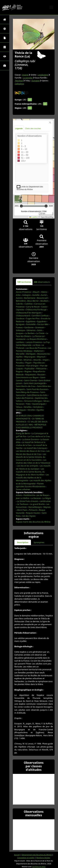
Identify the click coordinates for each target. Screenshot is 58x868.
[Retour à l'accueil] (5, 19)
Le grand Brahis (37, 504)
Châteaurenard (23, 316)
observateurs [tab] (42, 282)
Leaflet (33, 217)
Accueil (17, 855)
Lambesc (20, 342)
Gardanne (29, 327)
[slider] (46, 206)
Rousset (41, 375)
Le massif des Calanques (35, 448)
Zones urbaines (23, 489)
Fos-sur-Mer (43, 324)
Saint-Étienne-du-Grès (37, 395)
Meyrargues (30, 357)
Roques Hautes (33, 513)
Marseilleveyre (35, 507)
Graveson (40, 327)
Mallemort (39, 351)
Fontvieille (31, 324)
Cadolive (29, 304)
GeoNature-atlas (39, 867)
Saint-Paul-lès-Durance (37, 389)
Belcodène (21, 301)
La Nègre (47, 498)
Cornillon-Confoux (40, 316)
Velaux (19, 407)
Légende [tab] (19, 129)
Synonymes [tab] (39, 542)
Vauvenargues (39, 404)
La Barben (30, 333)
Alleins (44, 292)
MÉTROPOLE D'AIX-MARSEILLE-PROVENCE (31, 426)
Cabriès (19, 304)
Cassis (44, 307)
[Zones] (5, 29)
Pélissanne (41, 369)
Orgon (46, 360)
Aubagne (26, 295)
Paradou (20, 363)
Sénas (46, 401)
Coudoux (20, 318)
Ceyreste (20, 310)
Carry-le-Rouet (33, 307)
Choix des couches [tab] (33, 129)
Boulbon (44, 301)
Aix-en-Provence (23, 292)
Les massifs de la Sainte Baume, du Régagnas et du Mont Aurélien (30, 472)
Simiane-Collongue (33, 401)
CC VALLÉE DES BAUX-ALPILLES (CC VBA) (32, 423)
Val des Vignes (29, 516)
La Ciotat (40, 333)
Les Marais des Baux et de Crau (30, 451)
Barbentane (30, 298)
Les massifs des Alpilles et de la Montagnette (32, 478)
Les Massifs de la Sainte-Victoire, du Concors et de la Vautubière (31, 457)
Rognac (19, 371)
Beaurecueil (42, 298)
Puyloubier (30, 369)
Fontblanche (29, 495)
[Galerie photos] (5, 65)
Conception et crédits (26, 858)
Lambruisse (45, 501)
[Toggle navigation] (51, 7)
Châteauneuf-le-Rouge (36, 310)
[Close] (50, 123)
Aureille (36, 295)
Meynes (47, 507)
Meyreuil (41, 357)
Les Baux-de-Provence (36, 348)
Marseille (20, 354)
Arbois (19, 495)
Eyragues (20, 324)
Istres (40, 330)
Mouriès (37, 360)
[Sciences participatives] (5, 56)
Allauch (36, 292)
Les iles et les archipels (28, 466)
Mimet (19, 360)
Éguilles (40, 410)
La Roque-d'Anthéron (37, 339)
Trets (28, 404)
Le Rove (37, 345)
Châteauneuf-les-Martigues (29, 313)
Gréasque (20, 330)
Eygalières (31, 321)
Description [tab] (23, 542)
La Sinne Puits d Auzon (28, 501)
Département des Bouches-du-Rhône (37, 855)
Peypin (28, 363)
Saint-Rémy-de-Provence (27, 392)
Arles (18, 295)
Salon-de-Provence (25, 398)
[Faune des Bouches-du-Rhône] (5, 47)
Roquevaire (30, 375)
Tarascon (20, 404)
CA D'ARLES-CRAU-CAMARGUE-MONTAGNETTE (30, 417)
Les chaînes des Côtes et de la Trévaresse (33, 461)
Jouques (20, 333)
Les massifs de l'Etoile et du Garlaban (33, 467)
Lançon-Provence (34, 342)
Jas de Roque (43, 495)
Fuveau (19, 327)
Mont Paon (22, 510)
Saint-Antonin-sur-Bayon (27, 377)
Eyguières (41, 321)
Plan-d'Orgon (32, 366)
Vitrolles (31, 410)
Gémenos (31, 330)
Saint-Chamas (31, 380)
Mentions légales (43, 858)
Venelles (28, 407)
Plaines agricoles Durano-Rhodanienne (30, 485)
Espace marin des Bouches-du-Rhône (33, 522)
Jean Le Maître (23, 498)
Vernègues (21, 410)
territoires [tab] (24, 282)
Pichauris (33, 510)
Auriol (44, 295)
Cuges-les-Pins (33, 318)
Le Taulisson (23, 504)
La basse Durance (31, 439)
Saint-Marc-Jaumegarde (35, 383)
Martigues (31, 354)
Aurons (19, 298)
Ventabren (38, 407)
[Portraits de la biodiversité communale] (5, 38)
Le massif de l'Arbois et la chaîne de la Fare (31, 444)
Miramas (28, 360)
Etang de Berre (23, 433)
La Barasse (36, 498)
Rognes (28, 371)
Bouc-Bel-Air (33, 301)
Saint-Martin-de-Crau (26, 386)
